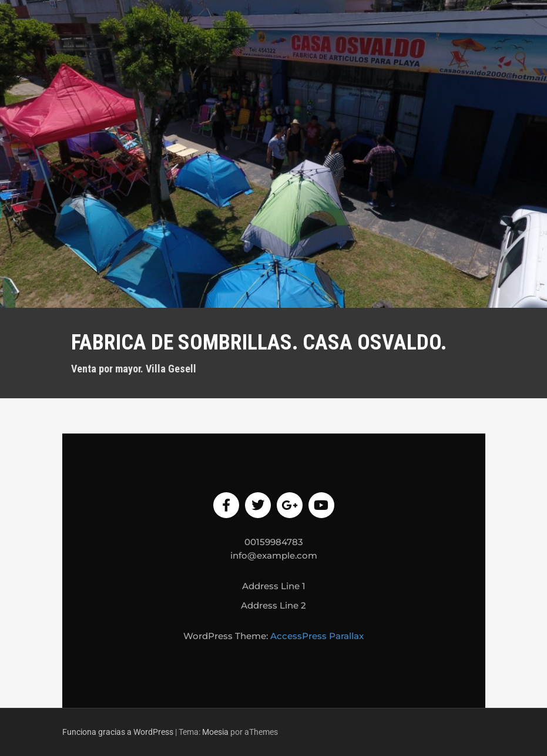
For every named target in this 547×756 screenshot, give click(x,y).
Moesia (215, 732)
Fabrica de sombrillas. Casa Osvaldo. (259, 342)
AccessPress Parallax (317, 636)
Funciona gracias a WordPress (118, 732)
